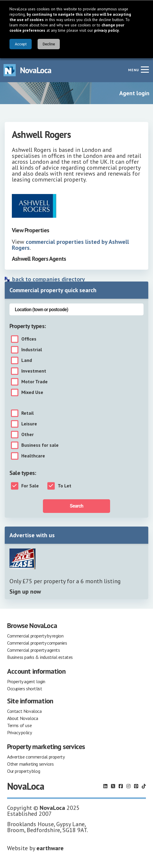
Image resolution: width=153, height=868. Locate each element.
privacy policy (107, 30)
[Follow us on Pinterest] (136, 786)
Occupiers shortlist (25, 689)
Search (76, 506)
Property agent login (26, 681)
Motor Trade (34, 382)
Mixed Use (32, 392)
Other (28, 435)
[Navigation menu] (145, 69)
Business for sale (40, 445)
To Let (65, 486)
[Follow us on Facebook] (121, 786)
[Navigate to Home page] (28, 70)
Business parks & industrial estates (40, 657)
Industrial (32, 350)
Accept (21, 44)
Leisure (29, 424)
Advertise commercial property (36, 757)
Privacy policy (19, 732)
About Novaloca (22, 718)
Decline (49, 44)
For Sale (30, 486)
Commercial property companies (37, 643)
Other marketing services (30, 764)
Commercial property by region (35, 636)
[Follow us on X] (113, 786)
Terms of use (19, 725)
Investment (34, 371)
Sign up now (25, 592)
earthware (50, 848)
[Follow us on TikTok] (144, 786)
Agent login (134, 93)
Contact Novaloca (24, 711)
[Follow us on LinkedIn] (105, 786)
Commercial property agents (34, 650)
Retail (28, 413)
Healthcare (33, 456)
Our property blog (24, 771)
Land (27, 360)
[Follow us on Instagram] (128, 786)
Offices (29, 339)
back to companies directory (49, 279)
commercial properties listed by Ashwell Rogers (70, 245)
